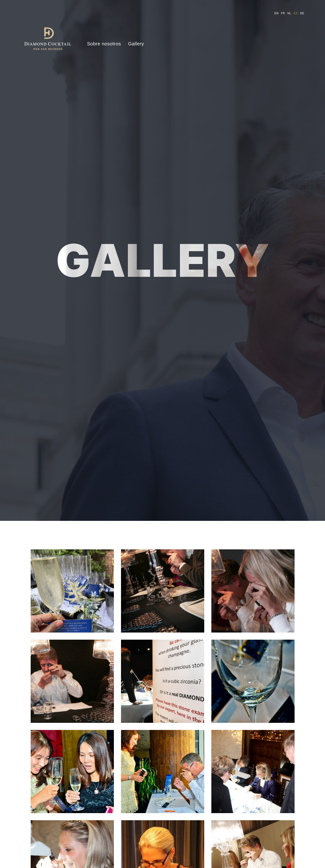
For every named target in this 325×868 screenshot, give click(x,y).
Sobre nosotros (104, 44)
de (302, 13)
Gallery (136, 44)
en (276, 13)
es (296, 13)
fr (283, 13)
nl (289, 13)
